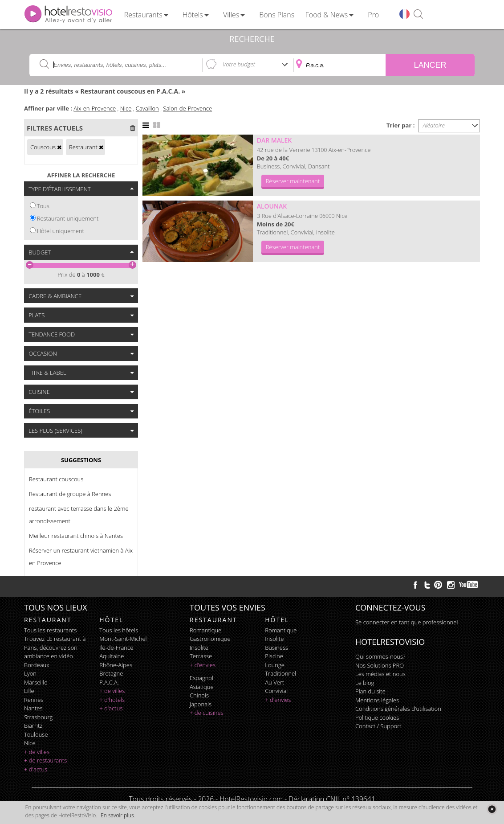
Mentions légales (377, 700)
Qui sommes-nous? (380, 656)
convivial (276, 691)
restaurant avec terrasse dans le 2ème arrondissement (79, 515)
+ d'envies (203, 665)
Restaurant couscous (56, 479)
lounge (275, 665)
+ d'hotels (112, 700)
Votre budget (239, 64)
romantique (205, 630)
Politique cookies (377, 717)
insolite (199, 648)
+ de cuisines (207, 713)
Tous (43, 206)
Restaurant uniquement (68, 218)
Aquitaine (112, 656)
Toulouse (36, 734)
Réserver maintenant (293, 181)
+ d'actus (36, 769)
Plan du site (370, 691)
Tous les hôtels (119, 630)
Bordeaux (37, 665)
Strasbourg (38, 717)
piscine (274, 656)
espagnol (201, 678)
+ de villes (37, 752)
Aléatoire (434, 125)
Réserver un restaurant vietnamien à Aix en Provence (81, 557)
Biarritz (33, 726)
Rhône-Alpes (116, 665)
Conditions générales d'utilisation (398, 709)
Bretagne (111, 673)
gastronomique (210, 639)
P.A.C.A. (109, 682)
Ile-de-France (116, 648)
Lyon (30, 673)
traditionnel (280, 673)
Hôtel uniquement (61, 231)
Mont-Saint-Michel (123, 639)
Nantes (33, 708)
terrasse (201, 656)
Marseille (36, 682)
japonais (201, 704)
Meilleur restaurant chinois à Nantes (76, 536)
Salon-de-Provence (187, 108)
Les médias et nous (380, 674)
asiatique (202, 687)
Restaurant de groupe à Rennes (70, 494)
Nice (126, 108)
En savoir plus (117, 815)
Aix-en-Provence (95, 108)
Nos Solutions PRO (380, 665)
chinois (199, 695)
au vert (274, 682)
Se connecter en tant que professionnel (406, 622)
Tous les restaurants (50, 630)
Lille (29, 691)
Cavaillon (147, 108)
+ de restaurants (45, 760)
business (276, 648)
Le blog (365, 683)
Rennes (34, 700)
